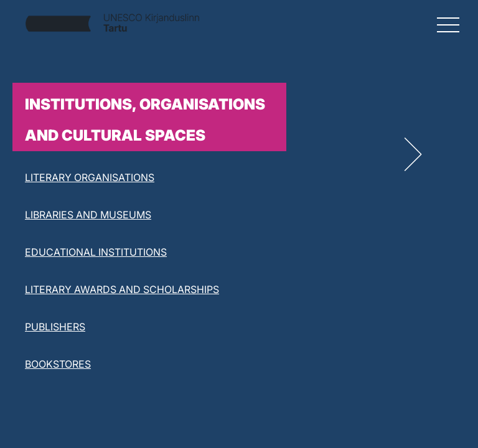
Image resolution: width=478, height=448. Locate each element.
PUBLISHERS (55, 327)
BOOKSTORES (58, 364)
